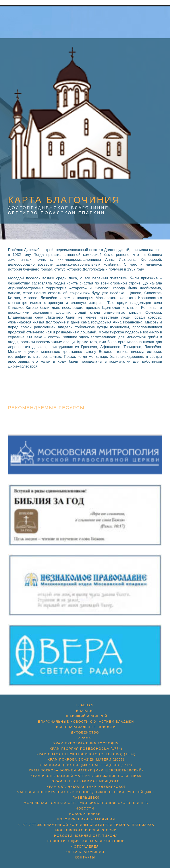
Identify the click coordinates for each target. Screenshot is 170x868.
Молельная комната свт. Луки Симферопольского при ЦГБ (86, 803)
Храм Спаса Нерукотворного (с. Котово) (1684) (86, 754)
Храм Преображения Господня (86, 743)
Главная (85, 705)
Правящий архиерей (86, 716)
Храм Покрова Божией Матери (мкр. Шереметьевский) (86, 770)
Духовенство (85, 732)
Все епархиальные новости (86, 727)
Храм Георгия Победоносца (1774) (86, 749)
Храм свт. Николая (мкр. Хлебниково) (86, 787)
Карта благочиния (85, 852)
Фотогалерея (85, 847)
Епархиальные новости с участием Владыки (86, 722)
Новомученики (85, 814)
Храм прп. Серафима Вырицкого (86, 781)
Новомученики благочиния (86, 819)
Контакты (85, 857)
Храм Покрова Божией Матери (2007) (86, 759)
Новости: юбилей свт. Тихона (86, 836)
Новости (85, 808)
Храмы (85, 738)
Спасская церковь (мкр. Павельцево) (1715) (86, 765)
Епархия (85, 711)
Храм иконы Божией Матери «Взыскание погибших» (86, 776)
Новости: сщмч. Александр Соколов (86, 841)
